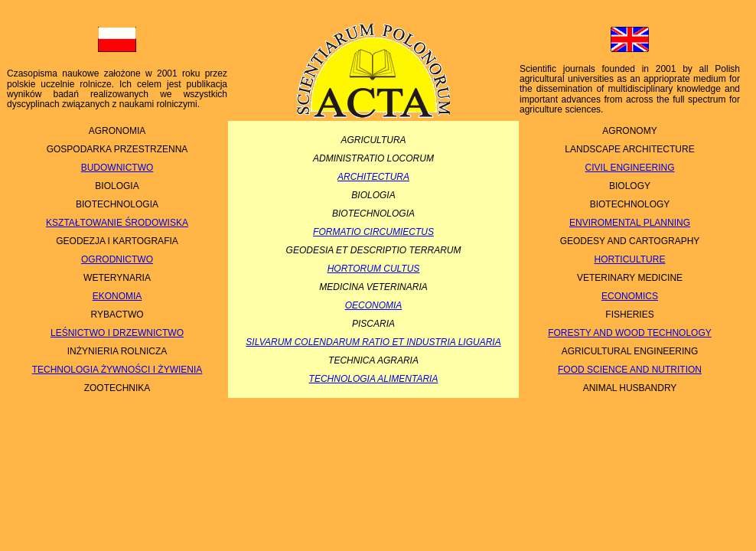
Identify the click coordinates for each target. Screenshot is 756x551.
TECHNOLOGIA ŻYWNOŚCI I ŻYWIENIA (117, 370)
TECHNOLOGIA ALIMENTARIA (374, 379)
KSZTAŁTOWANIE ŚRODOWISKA (117, 223)
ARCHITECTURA (373, 177)
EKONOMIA (117, 296)
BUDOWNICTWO (117, 168)
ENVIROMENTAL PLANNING (630, 223)
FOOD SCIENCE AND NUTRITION (630, 370)
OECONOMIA (374, 305)
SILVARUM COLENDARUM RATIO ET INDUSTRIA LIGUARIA (373, 342)
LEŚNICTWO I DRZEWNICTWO (117, 333)
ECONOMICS (630, 296)
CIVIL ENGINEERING (630, 168)
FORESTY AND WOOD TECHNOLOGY (630, 333)
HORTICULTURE (630, 259)
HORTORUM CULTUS (374, 269)
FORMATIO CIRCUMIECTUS (373, 232)
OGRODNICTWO (117, 259)
